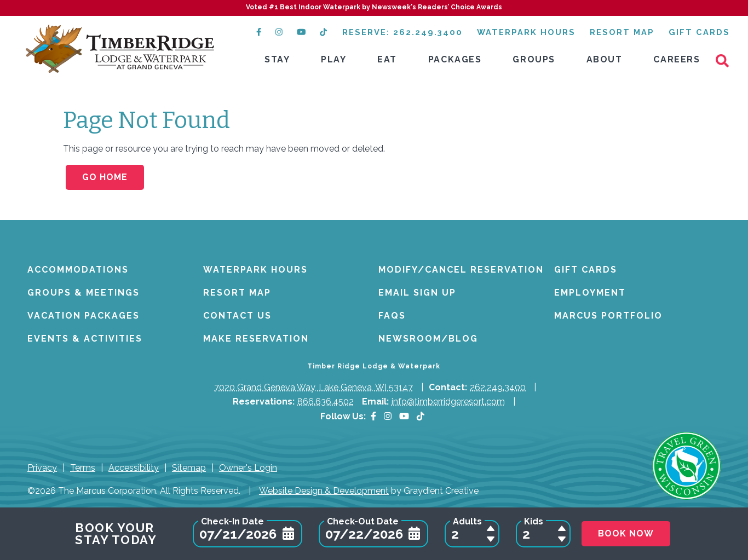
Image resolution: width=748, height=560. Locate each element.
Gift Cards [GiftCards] (699, 32)
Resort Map (622, 32)
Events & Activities (85, 339)
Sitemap (189, 468)
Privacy (42, 468)
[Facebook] (373, 416)
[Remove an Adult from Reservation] (491, 539)
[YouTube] (404, 416)
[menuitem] (277, 60)
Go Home (105, 177)
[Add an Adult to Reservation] (491, 528)
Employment (590, 293)
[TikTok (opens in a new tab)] (324, 32)
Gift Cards (586, 270)
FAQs (392, 316)
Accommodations (78, 270)
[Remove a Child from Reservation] (562, 539)
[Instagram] (388, 416)
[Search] (726, 60)
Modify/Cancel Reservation (461, 270)
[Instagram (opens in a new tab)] (279, 32)
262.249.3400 (498, 387)
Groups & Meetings (84, 293)
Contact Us (237, 316)
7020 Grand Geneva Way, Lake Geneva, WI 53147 (313, 387)
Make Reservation (256, 339)
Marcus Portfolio (608, 316)
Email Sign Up (417, 293)
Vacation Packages (84, 316)
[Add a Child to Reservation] (562, 528)
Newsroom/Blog (428, 339)
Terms (83, 468)
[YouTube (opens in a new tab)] (301, 32)
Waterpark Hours (526, 32)
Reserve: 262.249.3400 (402, 32)
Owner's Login (248, 468)
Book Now (626, 533)
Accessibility (134, 468)
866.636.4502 (326, 402)
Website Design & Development (324, 491)
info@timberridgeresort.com (448, 402)
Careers (677, 59)
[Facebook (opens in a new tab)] (259, 32)
